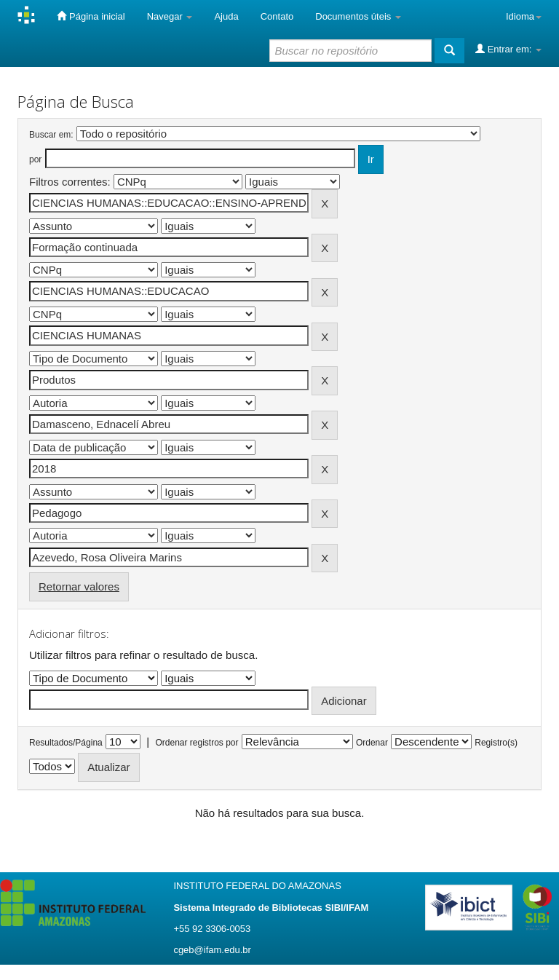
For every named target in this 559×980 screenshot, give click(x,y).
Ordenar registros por (197, 743)
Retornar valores (79, 586)
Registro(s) (496, 743)
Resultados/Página (66, 743)
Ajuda (226, 16)
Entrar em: (508, 49)
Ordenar (372, 743)
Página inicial (91, 16)
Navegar (170, 16)
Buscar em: (51, 135)
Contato (277, 16)
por (35, 159)
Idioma (524, 16)
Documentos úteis (358, 16)
